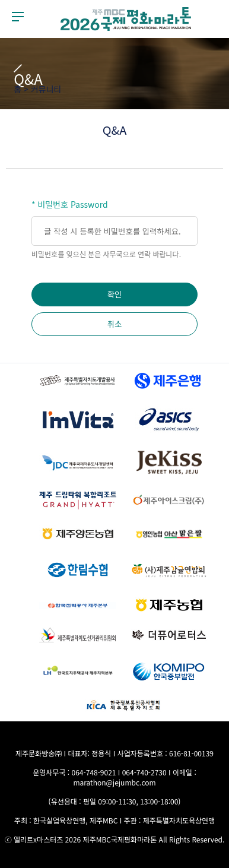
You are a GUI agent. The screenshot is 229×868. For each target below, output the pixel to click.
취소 (115, 324)
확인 (115, 294)
